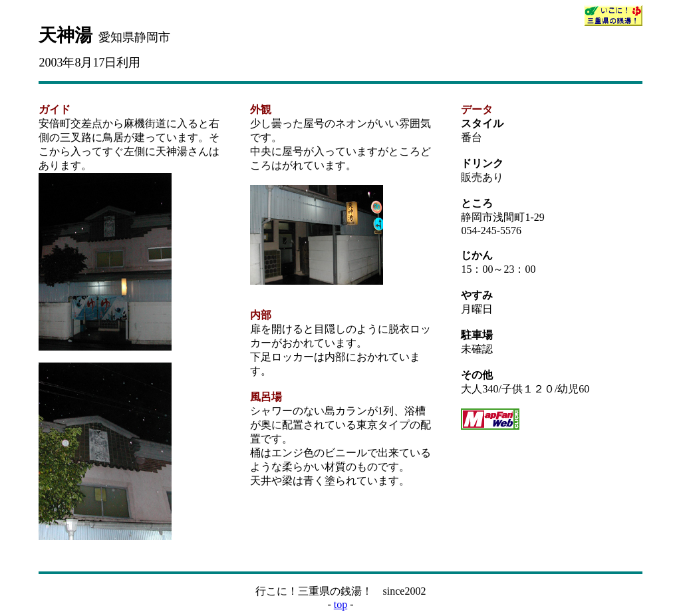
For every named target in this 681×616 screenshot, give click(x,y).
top (340, 604)
